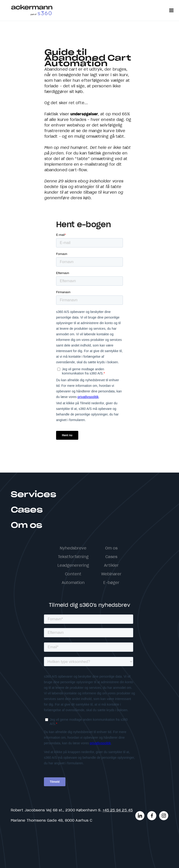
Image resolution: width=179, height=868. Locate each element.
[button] (171, 10)
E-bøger (111, 583)
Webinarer (111, 574)
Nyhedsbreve (73, 548)
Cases (27, 510)
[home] (32, 10)
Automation (73, 583)
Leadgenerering (73, 566)
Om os (26, 525)
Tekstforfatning (73, 557)
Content (73, 574)
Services (33, 495)
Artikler (111, 566)
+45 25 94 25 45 (118, 810)
